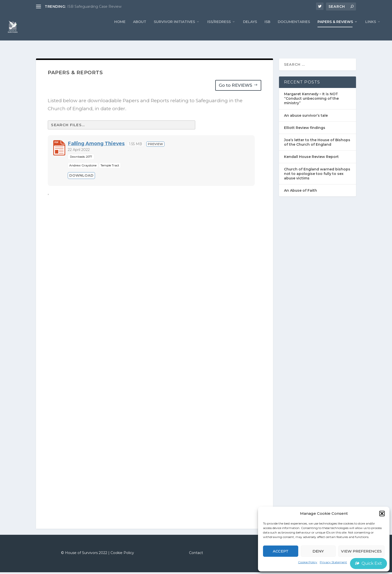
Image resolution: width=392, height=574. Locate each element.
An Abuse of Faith (300, 192)
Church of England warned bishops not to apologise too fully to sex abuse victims (317, 175)
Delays (250, 31)
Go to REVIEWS (235, 87)
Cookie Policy (308, 562)
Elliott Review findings (305, 129)
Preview (155, 146)
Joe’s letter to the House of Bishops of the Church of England (317, 144)
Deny (318, 551)
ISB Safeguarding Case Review (94, 6)
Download (81, 177)
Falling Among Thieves (96, 145)
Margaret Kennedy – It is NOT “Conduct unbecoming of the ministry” (311, 100)
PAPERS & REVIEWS (335, 31)
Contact (196, 555)
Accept (281, 551)
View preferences (361, 551)
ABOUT (140, 31)
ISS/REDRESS (219, 31)
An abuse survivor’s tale (306, 117)
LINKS (371, 31)
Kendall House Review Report (311, 158)
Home (120, 31)
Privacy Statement (333, 562)
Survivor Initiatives (174, 31)
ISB (267, 31)
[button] (382, 514)
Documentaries (294, 31)
